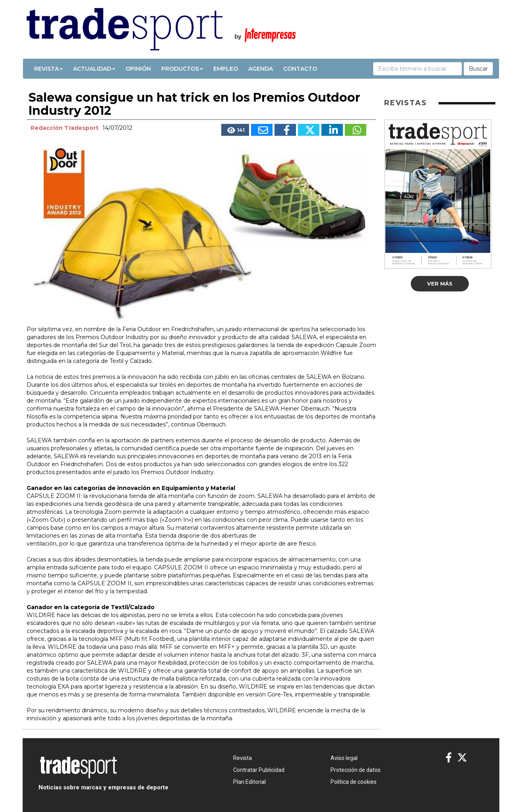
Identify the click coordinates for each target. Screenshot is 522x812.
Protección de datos (356, 770)
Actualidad (94, 69)
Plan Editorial (249, 782)
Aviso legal (344, 758)
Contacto (300, 69)
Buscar (478, 69)
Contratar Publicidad (259, 770)
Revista (48, 69)
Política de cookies (354, 782)
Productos (182, 69)
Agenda (261, 69)
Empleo (226, 69)
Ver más (440, 284)
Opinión (138, 69)
